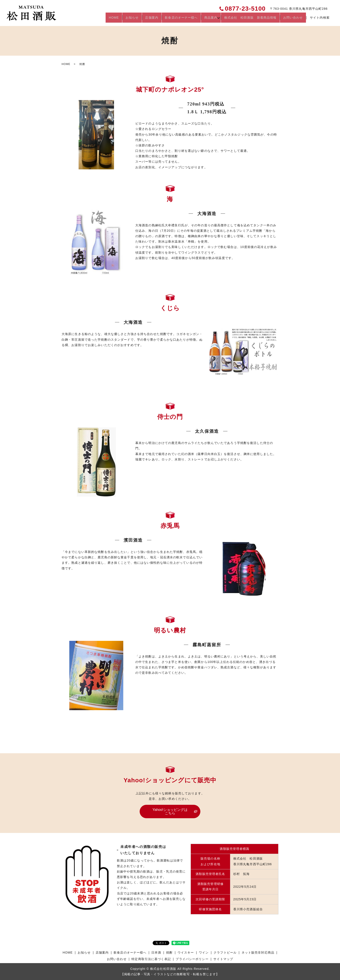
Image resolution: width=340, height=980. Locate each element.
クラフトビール (225, 952)
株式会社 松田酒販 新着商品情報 (249, 19)
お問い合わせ (293, 19)
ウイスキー (186, 952)
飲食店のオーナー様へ (177, 19)
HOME (107, 19)
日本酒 (156, 952)
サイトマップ (223, 959)
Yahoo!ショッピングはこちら (170, 811)
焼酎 (169, 952)
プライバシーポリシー (192, 959)
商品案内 (208, 19)
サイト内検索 (320, 19)
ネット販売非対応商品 (258, 952)
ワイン (204, 952)
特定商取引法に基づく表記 (151, 959)
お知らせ (126, 19)
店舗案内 (147, 19)
